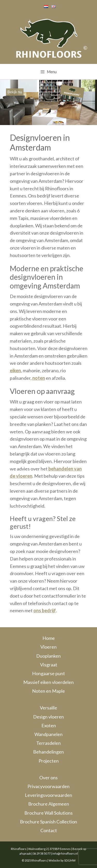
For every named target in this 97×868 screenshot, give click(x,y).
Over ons (48, 778)
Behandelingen (48, 752)
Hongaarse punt (48, 673)
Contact (49, 830)
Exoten (49, 725)
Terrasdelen (48, 743)
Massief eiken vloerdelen (48, 682)
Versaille (48, 708)
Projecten (49, 761)
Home (49, 638)
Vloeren (48, 647)
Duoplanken (48, 656)
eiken (15, 370)
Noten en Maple (48, 691)
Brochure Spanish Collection (48, 822)
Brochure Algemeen (49, 804)
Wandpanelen (48, 734)
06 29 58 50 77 (42, 853)
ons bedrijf (45, 610)
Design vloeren (48, 717)
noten (39, 378)
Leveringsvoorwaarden (48, 795)
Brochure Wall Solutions (48, 813)
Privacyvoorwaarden (48, 786)
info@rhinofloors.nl (65, 853)
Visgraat (49, 665)
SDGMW (70, 860)
